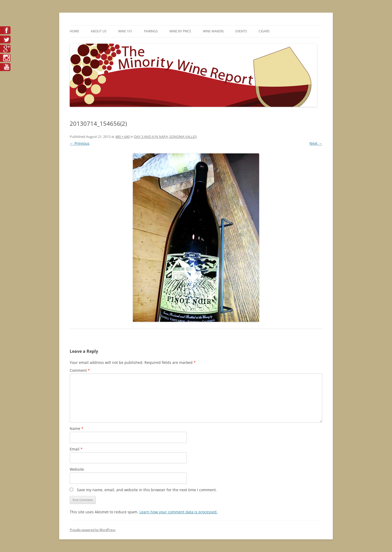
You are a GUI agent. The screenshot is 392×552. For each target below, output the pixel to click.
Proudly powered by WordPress (93, 530)
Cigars (264, 31)
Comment (80, 370)
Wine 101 (125, 31)
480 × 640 (122, 137)
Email (76, 449)
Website (77, 469)
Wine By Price (180, 31)
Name (77, 428)
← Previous (80, 143)
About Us (99, 31)
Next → (316, 143)
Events (241, 31)
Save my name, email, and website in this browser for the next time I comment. (147, 490)
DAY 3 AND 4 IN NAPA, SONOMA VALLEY (165, 137)
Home (74, 31)
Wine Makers (213, 31)
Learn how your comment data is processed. (179, 512)
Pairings (151, 31)
